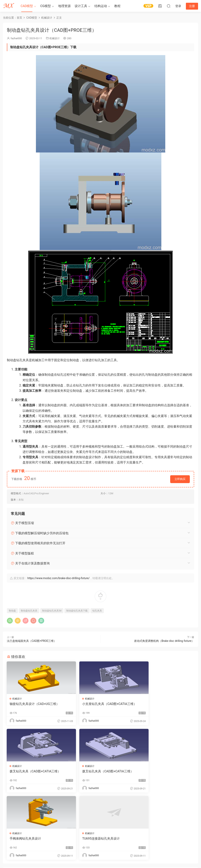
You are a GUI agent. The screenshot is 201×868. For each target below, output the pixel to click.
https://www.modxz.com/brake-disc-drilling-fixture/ (58, 578)
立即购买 (180, 479)
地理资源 (64, 6)
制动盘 (12, 611)
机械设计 (55, 38)
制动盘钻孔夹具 (29, 611)
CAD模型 (27, 6)
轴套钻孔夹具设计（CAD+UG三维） (35, 704)
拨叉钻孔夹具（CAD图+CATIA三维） (163, 704)
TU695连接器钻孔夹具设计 (156, 771)
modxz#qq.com (30, 853)
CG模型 (45, 6)
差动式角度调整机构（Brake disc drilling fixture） (164, 641)
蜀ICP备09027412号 (75, 848)
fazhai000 (16, 38)
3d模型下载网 (52, 848)
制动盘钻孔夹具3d (52, 611)
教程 (117, 6)
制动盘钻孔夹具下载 (77, 611)
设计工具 (81, 6)
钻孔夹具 (97, 611)
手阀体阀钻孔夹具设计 (89, 771)
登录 (104, 816)
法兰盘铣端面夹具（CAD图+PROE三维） (32, 641)
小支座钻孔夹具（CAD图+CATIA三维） (98, 706)
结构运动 (101, 6)
